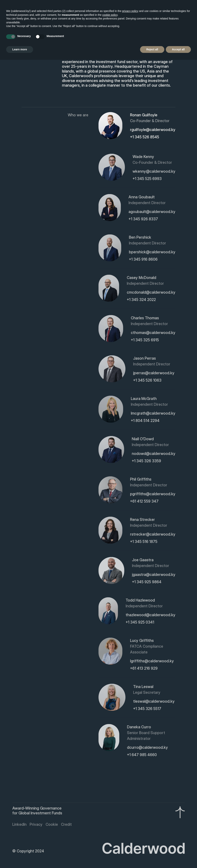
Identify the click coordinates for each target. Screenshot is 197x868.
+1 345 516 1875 (144, 542)
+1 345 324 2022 (141, 300)
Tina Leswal (143, 687)
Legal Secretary (147, 693)
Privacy (36, 825)
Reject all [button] (152, 49)
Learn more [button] (20, 49)
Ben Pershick (140, 238)
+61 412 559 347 (144, 502)
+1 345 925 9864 (147, 582)
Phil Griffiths (141, 480)
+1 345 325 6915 (145, 341)
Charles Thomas (145, 319)
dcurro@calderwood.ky (147, 748)
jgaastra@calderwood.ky (154, 575)
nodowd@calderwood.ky (154, 454)
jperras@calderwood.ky (154, 374)
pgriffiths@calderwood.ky (153, 494)
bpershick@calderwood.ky (152, 253)
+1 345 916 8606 (143, 260)
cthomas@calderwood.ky (153, 333)
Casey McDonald (141, 278)
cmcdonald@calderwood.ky (151, 293)
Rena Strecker (142, 520)
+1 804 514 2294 (145, 421)
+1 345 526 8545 (145, 137)
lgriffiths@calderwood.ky (152, 662)
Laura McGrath (144, 399)
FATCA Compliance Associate (147, 650)
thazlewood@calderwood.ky (151, 615)
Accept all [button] (178, 49)
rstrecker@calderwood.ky (153, 535)
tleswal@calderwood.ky (154, 702)
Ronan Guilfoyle (144, 115)
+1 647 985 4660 (142, 755)
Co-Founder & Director (150, 121)
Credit (66, 825)
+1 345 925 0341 (140, 623)
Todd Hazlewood (140, 601)
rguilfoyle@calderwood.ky (153, 130)
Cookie (52, 825)
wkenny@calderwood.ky (154, 172)
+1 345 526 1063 (147, 381)
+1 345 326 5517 (147, 709)
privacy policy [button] (130, 11)
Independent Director (147, 203)
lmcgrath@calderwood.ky (153, 414)
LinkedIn (19, 825)
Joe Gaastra (143, 560)
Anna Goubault (142, 198)
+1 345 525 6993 (147, 179)
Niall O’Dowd (143, 439)
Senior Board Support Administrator (146, 736)
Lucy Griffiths (142, 641)
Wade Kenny (143, 157)
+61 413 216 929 (144, 669)
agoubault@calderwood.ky (152, 212)
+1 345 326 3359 (146, 461)
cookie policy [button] (110, 15)
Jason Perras (144, 359)
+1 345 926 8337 (143, 220)
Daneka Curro (139, 728)
